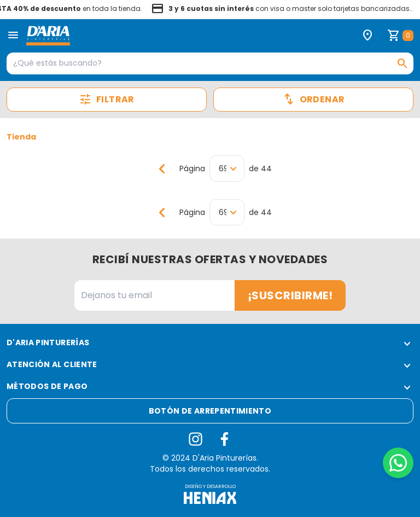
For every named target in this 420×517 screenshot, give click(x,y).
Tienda (21, 137)
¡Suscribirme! (290, 295)
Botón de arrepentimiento (210, 411)
